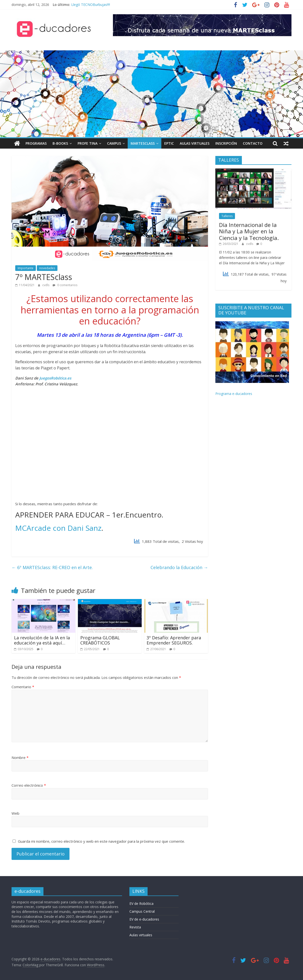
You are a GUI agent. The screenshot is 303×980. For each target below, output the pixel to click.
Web (15, 813)
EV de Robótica (141, 903)
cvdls (46, 285)
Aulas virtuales (141, 935)
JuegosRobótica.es (55, 378)
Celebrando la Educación (179, 567)
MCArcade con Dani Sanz (58, 528)
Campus (114, 143)
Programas (36, 143)
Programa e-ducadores (234, 394)
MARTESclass (143, 143)
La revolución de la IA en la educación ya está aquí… (42, 640)
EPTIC (169, 143)
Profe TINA (88, 143)
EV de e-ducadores (144, 919)
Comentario (23, 687)
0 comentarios (65, 285)
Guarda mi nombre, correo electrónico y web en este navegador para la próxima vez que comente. (101, 841)
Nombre (20, 757)
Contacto (253, 143)
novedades (47, 268)
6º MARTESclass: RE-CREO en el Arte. (52, 567)
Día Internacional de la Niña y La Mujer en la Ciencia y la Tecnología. (249, 231)
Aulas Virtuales (195, 143)
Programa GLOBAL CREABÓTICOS (100, 640)
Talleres (227, 216)
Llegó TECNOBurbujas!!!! (91, 5)
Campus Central (142, 911)
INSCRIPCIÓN (226, 143)
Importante (26, 268)
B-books (60, 143)
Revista (135, 927)
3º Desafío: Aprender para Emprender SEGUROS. (174, 640)
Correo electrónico (29, 785)
